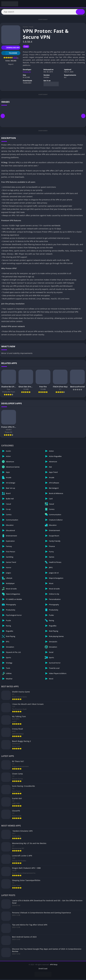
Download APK (10, 48)
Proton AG (27, 72)
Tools (31, 27)
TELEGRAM (9, 54)
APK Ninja (54, 965)
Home (25, 27)
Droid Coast (43, 969)
